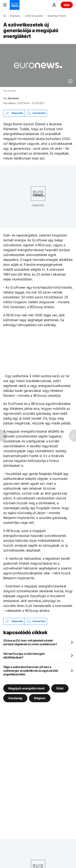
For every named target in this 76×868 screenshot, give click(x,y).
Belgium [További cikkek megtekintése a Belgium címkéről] (40, 698)
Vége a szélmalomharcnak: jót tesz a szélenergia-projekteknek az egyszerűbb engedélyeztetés (31, 671)
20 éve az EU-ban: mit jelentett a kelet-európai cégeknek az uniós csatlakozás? (30, 642)
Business (15, 16)
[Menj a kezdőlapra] (15, 5)
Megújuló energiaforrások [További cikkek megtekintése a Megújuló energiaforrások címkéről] (26, 688)
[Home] (4, 16)
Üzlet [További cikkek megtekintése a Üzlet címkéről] (60, 688)
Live (67, 5)
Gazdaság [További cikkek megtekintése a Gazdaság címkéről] (15, 698)
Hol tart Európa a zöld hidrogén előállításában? (24, 655)
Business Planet (57, 16)
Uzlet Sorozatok (34, 16)
